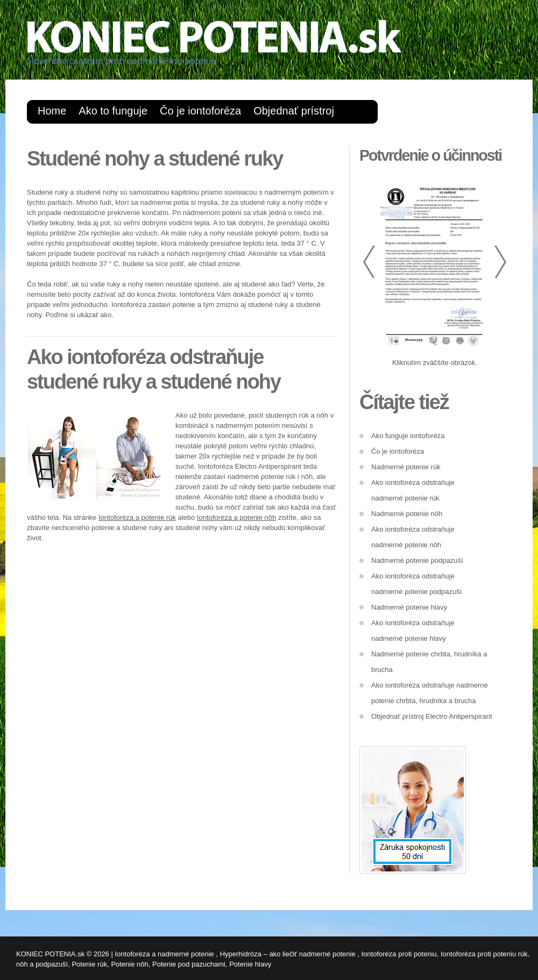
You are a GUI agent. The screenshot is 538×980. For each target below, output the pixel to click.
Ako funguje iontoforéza (408, 436)
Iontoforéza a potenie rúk (137, 517)
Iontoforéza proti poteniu (399, 954)
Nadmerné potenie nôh (407, 514)
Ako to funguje (113, 111)
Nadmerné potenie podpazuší (417, 560)
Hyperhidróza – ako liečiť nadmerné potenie (289, 954)
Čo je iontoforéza (200, 111)
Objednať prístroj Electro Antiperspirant (432, 716)
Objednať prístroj (294, 111)
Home (52, 111)
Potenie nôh (129, 964)
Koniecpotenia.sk (237, 46)
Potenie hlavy (250, 964)
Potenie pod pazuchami (189, 964)
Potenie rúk (89, 964)
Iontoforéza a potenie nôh (236, 517)
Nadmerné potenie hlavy (409, 607)
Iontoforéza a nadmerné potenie (165, 954)
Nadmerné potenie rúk (406, 467)
